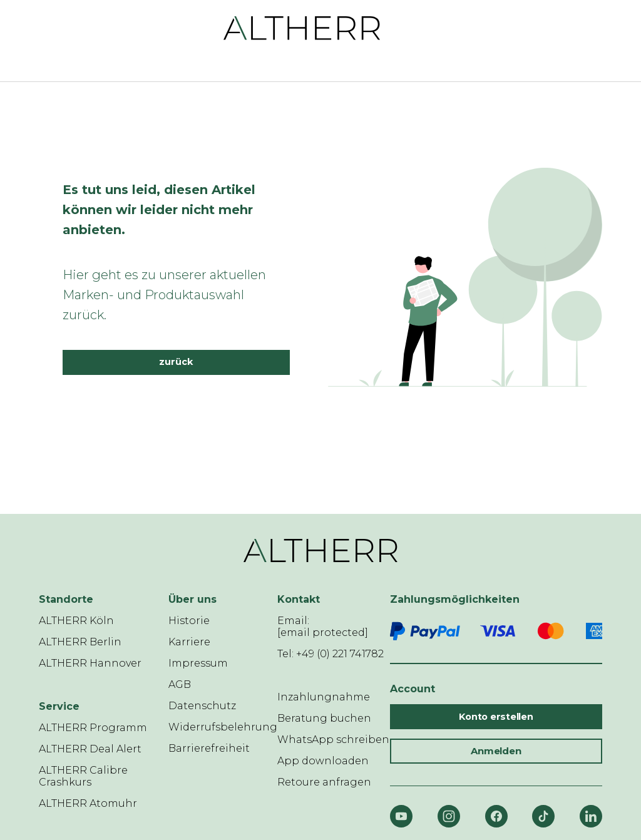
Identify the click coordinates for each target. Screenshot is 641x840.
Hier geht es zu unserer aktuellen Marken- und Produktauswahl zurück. (164, 295)
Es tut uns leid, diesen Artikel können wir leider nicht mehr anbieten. (159, 210)
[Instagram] (449, 816)
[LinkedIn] (591, 816)
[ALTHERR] (302, 27)
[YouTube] (401, 816)
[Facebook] (496, 816)
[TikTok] (543, 816)
